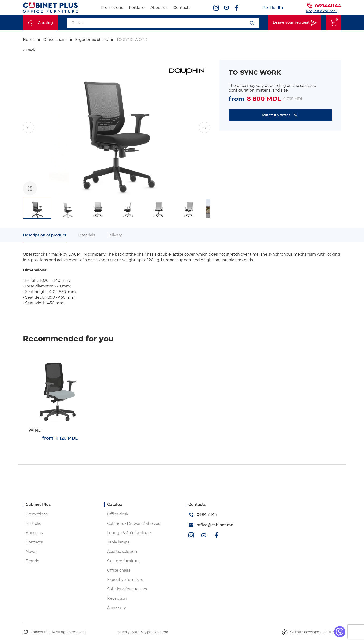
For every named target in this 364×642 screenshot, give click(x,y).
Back (31, 50)
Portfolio (137, 8)
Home (29, 40)
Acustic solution (122, 552)
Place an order (280, 115)
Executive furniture (125, 580)
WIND (35, 430)
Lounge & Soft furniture (129, 533)
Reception (117, 598)
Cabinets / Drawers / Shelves (134, 523)
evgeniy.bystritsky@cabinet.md (142, 632)
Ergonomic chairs (91, 40)
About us (159, 8)
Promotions (112, 8)
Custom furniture (124, 561)
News (31, 552)
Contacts (182, 8)
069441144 (328, 6)
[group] (116, 128)
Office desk (118, 514)
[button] (29, 128)
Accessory (116, 608)
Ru (273, 8)
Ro (265, 8)
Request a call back (322, 11)
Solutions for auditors (127, 589)
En (280, 8)
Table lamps (118, 542)
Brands (32, 561)
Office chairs (55, 40)
